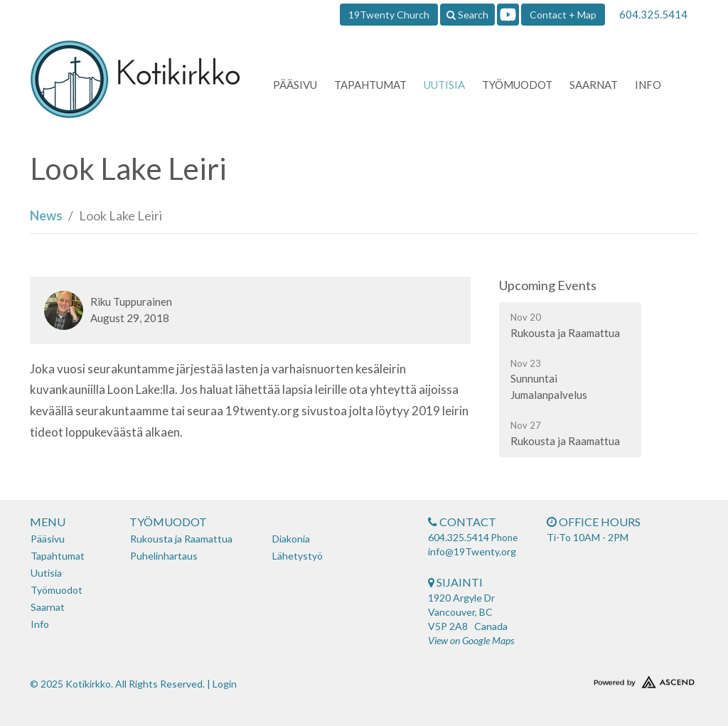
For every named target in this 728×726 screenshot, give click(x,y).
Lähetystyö (298, 556)
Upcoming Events (548, 285)
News (46, 215)
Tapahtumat (370, 85)
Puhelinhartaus (164, 556)
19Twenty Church (389, 15)
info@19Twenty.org (472, 551)
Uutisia (444, 85)
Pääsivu (295, 85)
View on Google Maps (471, 640)
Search (467, 15)
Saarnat (594, 85)
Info (648, 85)
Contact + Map (563, 15)
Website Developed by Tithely (620, 679)
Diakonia (291, 539)
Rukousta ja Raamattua (181, 539)
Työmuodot (517, 85)
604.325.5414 (653, 14)
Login (225, 684)
